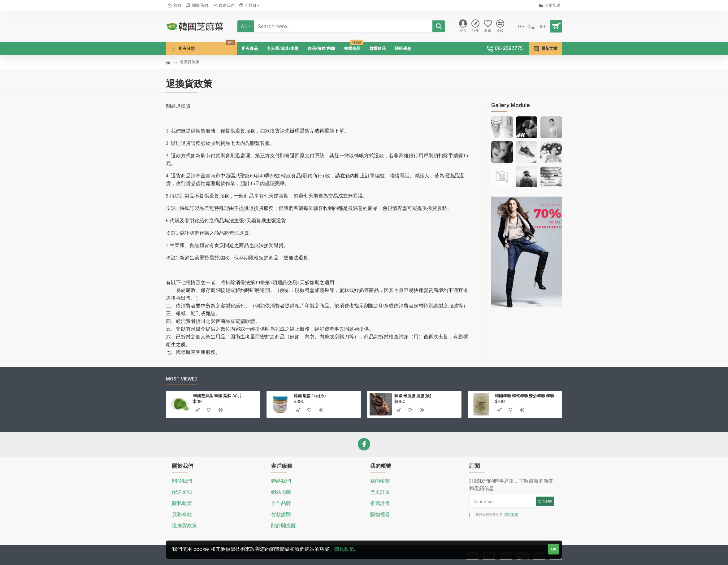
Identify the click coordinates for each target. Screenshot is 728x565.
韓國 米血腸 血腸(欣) (413, 396)
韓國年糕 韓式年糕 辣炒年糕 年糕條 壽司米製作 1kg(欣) (527, 396)
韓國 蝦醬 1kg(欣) (310, 396)
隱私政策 (344, 549)
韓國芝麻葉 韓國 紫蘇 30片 (217, 396)
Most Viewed (182, 379)
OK (554, 549)
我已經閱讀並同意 (494, 515)
